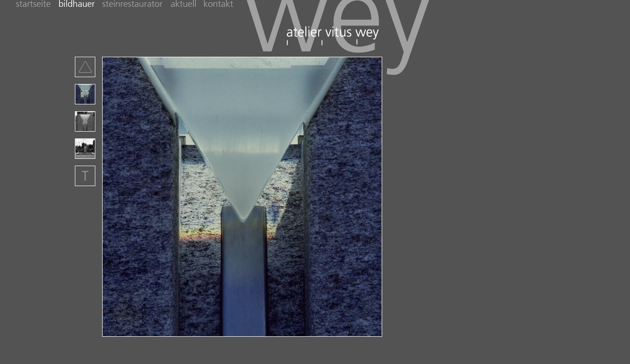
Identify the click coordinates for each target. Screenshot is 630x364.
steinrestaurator (136, 5)
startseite (37, 5)
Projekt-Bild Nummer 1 (85, 94)
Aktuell (187, 5)
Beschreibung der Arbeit (85, 176)
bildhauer (80, 5)
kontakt (219, 5)
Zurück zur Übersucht (85, 67)
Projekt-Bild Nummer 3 (85, 121)
